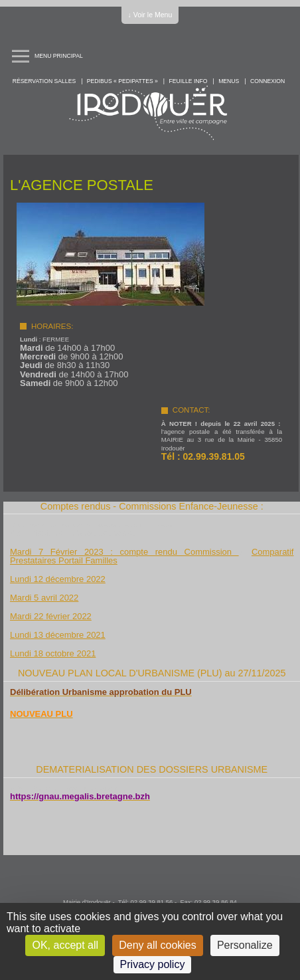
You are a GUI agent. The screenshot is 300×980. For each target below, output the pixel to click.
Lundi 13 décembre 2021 (58, 635)
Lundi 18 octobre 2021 (53, 653)
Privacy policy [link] (153, 964)
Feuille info (188, 81)
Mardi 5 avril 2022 (44, 598)
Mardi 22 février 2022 (51, 616)
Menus (229, 81)
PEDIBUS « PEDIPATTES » (122, 81)
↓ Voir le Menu (150, 15)
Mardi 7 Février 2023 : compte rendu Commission (124, 552)
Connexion (267, 81)
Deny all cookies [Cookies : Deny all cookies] (158, 945)
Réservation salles (44, 81)
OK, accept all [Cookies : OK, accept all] (65, 945)
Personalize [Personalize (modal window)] (245, 945)
